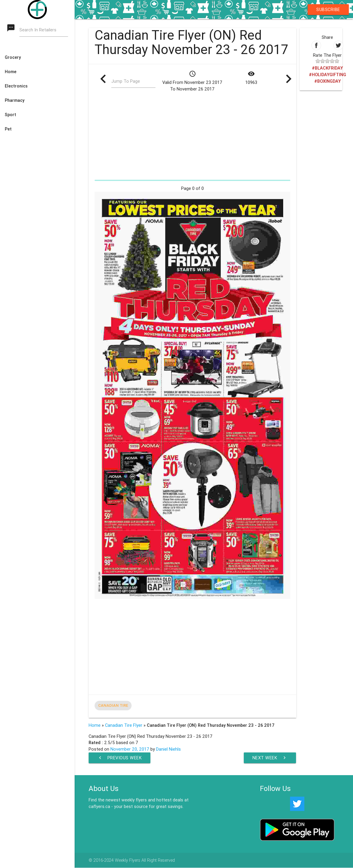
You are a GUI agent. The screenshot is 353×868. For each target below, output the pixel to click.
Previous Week (120, 758)
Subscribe (328, 9)
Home (11, 72)
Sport (10, 115)
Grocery (13, 57)
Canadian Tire (113, 705)
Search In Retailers (38, 30)
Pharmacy (15, 100)
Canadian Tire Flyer (124, 725)
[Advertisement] (192, 136)
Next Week (270, 758)
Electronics (16, 86)
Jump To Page (126, 81)
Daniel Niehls (168, 749)
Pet (8, 129)
